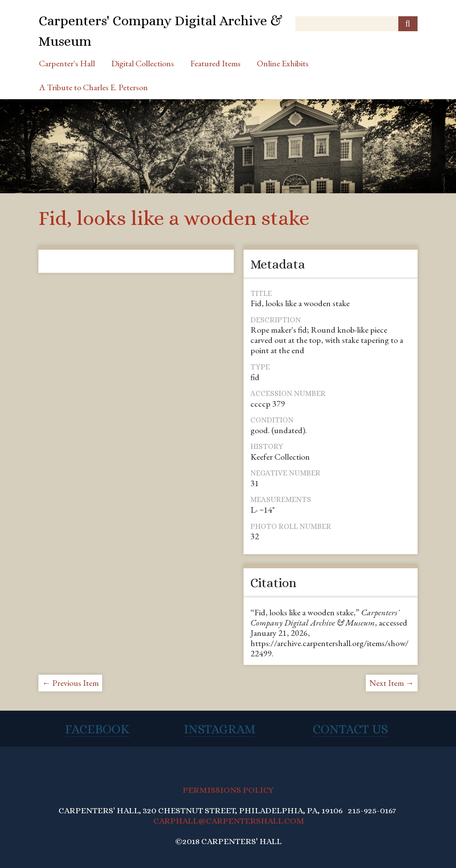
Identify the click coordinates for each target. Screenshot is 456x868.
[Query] (356, 24)
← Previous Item (70, 683)
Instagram (220, 729)
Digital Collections (143, 63)
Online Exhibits (283, 63)
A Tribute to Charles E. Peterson (93, 87)
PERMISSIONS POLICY (228, 790)
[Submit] (408, 24)
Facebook (97, 729)
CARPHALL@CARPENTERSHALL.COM (229, 821)
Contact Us (350, 729)
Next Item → (392, 683)
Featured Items (215, 63)
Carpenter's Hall (67, 63)
